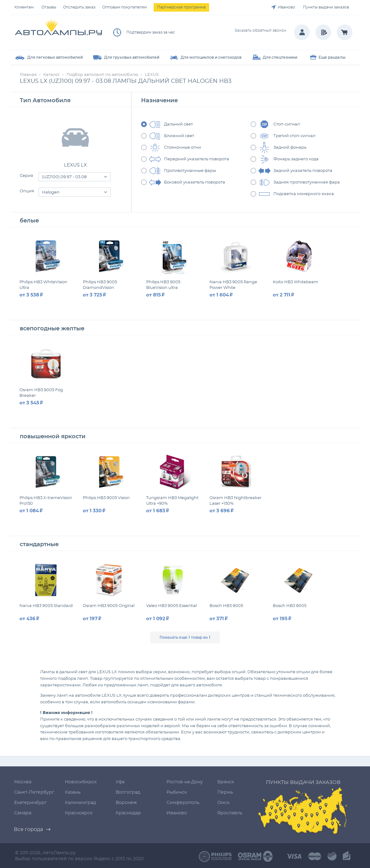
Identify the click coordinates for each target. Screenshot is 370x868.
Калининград (80, 803)
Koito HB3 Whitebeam (296, 282)
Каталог (52, 75)
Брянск (226, 782)
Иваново (286, 7)
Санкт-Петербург (34, 792)
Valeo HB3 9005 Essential (172, 606)
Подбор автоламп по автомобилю (102, 75)
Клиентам (24, 7)
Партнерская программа (181, 7)
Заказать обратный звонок (260, 30)
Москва (23, 782)
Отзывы (49, 7)
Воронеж (126, 803)
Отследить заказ (79, 7)
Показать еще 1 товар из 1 (185, 637)
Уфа (120, 782)
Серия (26, 176)
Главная (28, 75)
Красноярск (79, 813)
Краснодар (128, 813)
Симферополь (183, 803)
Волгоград (128, 792)
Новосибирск (81, 782)
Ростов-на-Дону (185, 782)
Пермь (225, 792)
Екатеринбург (30, 803)
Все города (28, 829)
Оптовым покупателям (124, 7)
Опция (27, 191)
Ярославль (230, 813)
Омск (223, 803)
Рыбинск (177, 792)
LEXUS (152, 75)
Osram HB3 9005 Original (109, 606)
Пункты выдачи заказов (326, 7)
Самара (23, 813)
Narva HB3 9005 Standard (46, 606)
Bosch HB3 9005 (226, 606)
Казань (73, 792)
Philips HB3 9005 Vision (106, 498)
